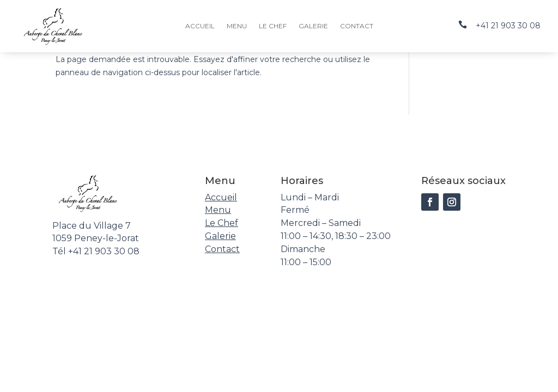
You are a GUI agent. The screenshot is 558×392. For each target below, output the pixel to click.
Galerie (313, 26)
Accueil (200, 26)
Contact (357, 26)
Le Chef (273, 26)
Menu (237, 26)
